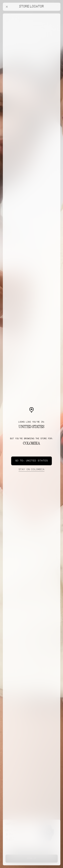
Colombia (31, 470)
